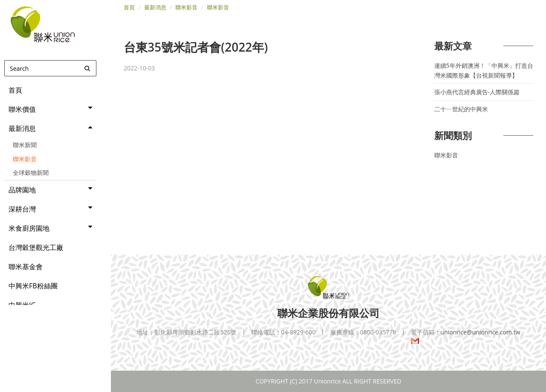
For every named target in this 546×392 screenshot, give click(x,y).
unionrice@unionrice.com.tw (466, 337)
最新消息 (155, 7)
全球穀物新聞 (31, 173)
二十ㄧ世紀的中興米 (461, 109)
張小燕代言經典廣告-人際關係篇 (477, 92)
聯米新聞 (25, 145)
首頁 (129, 7)
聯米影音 (25, 159)
